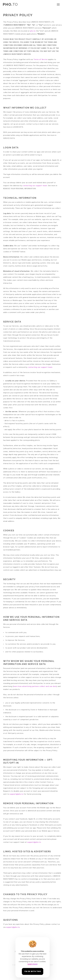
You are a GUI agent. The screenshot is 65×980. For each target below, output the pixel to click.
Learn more (32, 964)
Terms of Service (41, 60)
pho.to (33, 31)
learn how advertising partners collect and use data (35, 686)
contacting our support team (35, 186)
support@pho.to (16, 794)
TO (10, 4)
